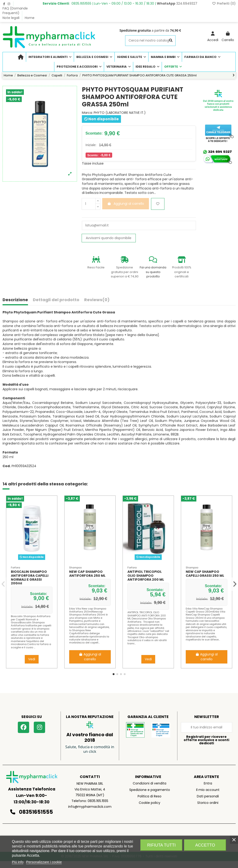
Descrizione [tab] (15, 300)
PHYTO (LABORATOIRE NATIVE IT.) (120, 113)
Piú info (18, 862)
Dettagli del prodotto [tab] (56, 300)
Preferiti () (224, 3)
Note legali (11, 18)
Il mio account (208, 790)
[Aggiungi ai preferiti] (158, 204)
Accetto (205, 845)
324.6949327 (177, 3)
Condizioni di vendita (150, 783)
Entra (208, 783)
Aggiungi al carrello (90, 657)
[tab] (97, 301)
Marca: (87, 113)
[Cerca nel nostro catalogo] (171, 41)
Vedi (32, 659)
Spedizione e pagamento (150, 790)
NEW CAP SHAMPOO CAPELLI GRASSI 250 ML (205, 574)
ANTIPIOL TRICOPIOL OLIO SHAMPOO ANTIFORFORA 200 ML (146, 576)
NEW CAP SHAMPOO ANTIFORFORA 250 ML (87, 574)
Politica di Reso (150, 796)
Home (30, 18)
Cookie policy (150, 803)
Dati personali (208, 796)
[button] (114, 674)
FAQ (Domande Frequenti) (15, 11)
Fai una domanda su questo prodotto (153, 272)
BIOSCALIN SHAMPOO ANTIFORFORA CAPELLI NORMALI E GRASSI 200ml (30, 577)
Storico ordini (208, 803)
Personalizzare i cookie (44, 862)
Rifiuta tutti (161, 845)
